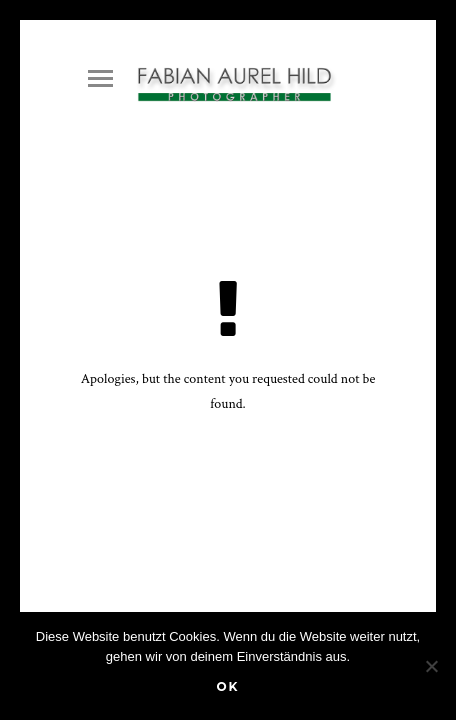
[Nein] (431, 666)
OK (227, 686)
